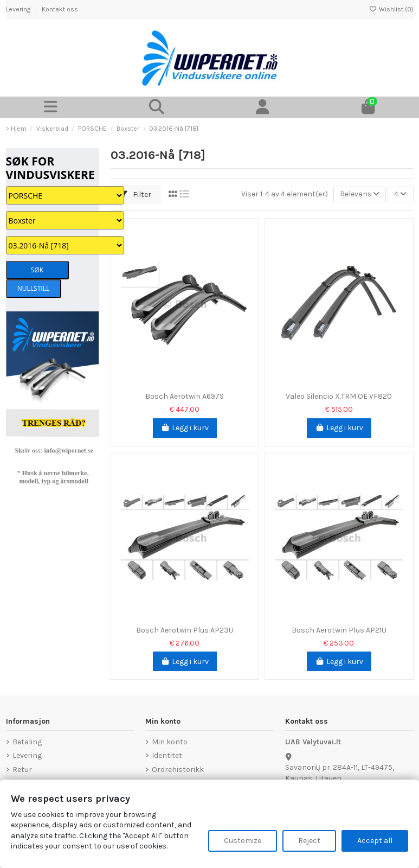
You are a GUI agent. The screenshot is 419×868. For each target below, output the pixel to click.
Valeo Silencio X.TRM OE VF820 (339, 396)
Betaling (27, 742)
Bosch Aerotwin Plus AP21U (339, 630)
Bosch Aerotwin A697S (185, 396)
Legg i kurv (185, 428)
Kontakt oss (60, 9)
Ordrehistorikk (178, 770)
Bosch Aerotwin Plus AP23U (185, 630)
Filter (136, 194)
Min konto (170, 742)
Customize (243, 841)
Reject (309, 841)
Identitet (167, 755)
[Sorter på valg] (359, 194)
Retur (22, 770)
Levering (19, 9)
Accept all (375, 841)
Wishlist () (391, 9)
